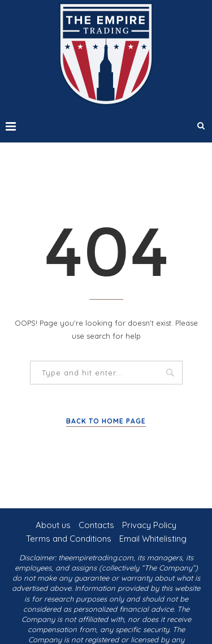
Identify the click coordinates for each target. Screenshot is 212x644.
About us (53, 525)
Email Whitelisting (153, 539)
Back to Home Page (106, 421)
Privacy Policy (149, 525)
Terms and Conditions (69, 539)
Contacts (96, 525)
